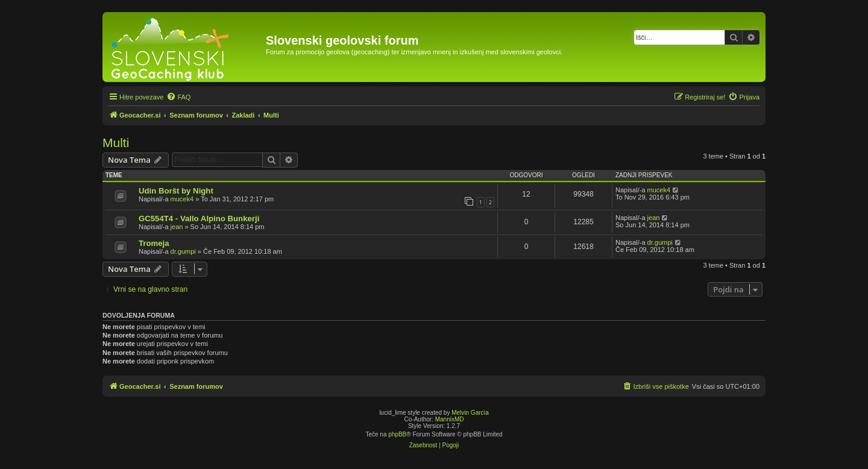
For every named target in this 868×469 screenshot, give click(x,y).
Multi (116, 143)
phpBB (397, 434)
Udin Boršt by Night (176, 191)
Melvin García (470, 413)
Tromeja (154, 243)
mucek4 (182, 199)
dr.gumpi (183, 251)
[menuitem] (178, 97)
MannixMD (450, 419)
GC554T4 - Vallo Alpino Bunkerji (199, 219)
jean (177, 227)
